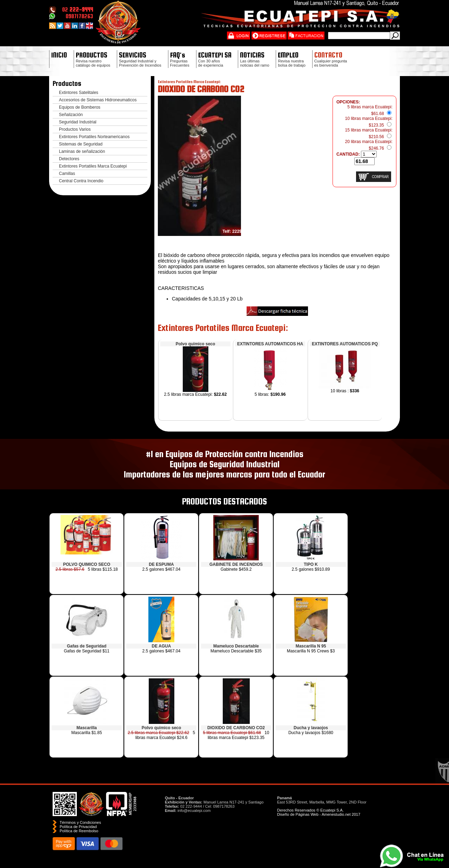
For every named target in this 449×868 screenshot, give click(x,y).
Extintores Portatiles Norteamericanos (94, 137)
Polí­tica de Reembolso (79, 831)
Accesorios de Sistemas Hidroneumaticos (98, 100)
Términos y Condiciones (80, 822)
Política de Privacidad (78, 827)
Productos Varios (75, 129)
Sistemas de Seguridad (81, 144)
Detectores (69, 159)
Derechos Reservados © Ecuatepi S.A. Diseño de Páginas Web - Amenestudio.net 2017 (319, 812)
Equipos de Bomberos (80, 107)
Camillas (67, 174)
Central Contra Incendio (81, 181)
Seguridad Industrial (78, 122)
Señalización (71, 115)
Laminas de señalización (82, 151)
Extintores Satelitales (79, 93)
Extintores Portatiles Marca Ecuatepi (93, 166)
